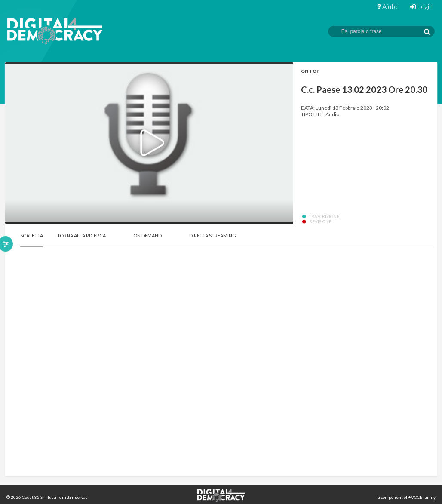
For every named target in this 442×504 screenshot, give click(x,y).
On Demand (147, 235)
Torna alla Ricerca (81, 235)
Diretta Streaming (213, 235)
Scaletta (32, 235)
